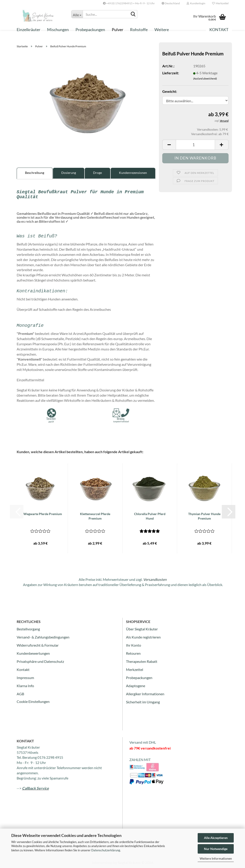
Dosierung (69, 173)
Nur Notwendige (216, 849)
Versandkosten (155, 579)
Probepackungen (90, 30)
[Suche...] (77, 14)
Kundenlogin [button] (196, 3)
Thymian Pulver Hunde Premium (204, 516)
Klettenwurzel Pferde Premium (95, 516)
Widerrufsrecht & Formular (38, 645)
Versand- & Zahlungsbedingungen (43, 637)
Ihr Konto (134, 645)
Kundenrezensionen (133, 173)
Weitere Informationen (216, 858)
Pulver (118, 30)
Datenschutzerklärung (106, 850)
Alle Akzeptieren (216, 838)
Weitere (162, 30)
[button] (171, 3)
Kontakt (219, 30)
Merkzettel (220, 3)
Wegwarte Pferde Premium (43, 514)
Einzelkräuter (29, 30)
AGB (20, 694)
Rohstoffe (139, 30)
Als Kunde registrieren (143, 637)
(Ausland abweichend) (205, 78)
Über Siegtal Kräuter (142, 629)
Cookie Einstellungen (33, 701)
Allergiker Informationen (145, 694)
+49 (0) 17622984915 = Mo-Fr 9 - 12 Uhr (129, 3)
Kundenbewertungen (33, 653)
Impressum (25, 678)
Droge (97, 173)
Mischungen (58, 30)
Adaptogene (136, 686)
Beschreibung (35, 173)
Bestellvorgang (28, 629)
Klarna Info (25, 686)
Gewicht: (170, 91)
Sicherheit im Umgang (143, 702)
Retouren (133, 653)
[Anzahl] (195, 145)
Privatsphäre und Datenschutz (40, 661)
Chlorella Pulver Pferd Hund (150, 516)
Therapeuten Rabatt (142, 661)
